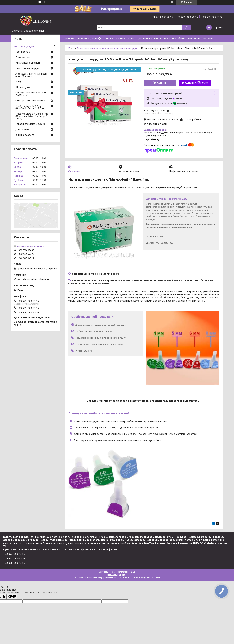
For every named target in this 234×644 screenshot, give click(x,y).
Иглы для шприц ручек (28, 68)
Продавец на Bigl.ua (117, 575)
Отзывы (208, 38)
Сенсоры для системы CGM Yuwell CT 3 (31, 94)
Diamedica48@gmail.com (30, 246)
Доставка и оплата (149, 38)
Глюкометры (23, 57)
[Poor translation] (12, 597)
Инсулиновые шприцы (28, 63)
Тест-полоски (23, 52)
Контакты (194, 38)
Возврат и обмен (174, 38)
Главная (70, 38)
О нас (132, 38)
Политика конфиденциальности (146, 578)
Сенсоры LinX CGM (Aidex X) (31, 101)
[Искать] (187, 28)
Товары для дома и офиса (30, 124)
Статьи (121, 38)
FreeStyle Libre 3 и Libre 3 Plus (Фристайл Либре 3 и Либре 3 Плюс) (32, 116)
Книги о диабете (25, 135)
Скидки (109, 38)
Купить (162, 83)
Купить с (196, 83)
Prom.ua (131, 572)
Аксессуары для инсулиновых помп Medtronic (32, 75)
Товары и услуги (88, 38)
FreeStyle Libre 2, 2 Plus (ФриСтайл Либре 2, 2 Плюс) (31, 107)
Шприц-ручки (23, 87)
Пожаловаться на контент (117, 578)
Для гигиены (22, 130)
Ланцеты (20, 82)
